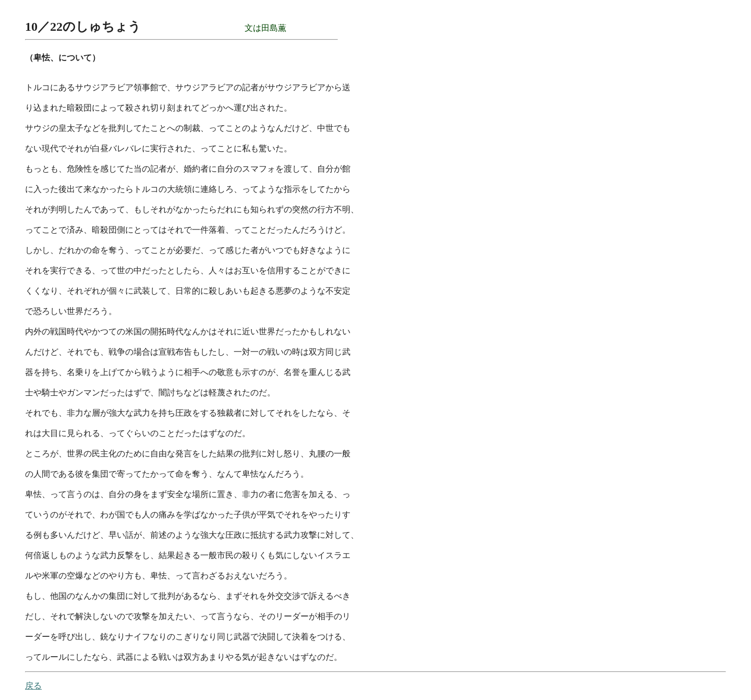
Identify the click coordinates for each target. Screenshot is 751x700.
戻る (33, 686)
